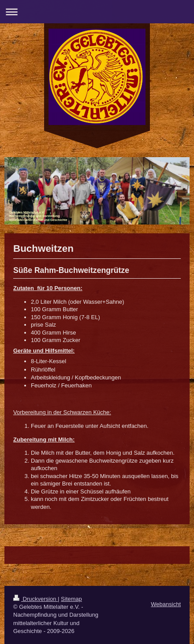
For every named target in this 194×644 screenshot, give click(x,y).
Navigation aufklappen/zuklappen (97, 12)
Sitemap (71, 599)
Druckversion (35, 599)
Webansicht (166, 604)
